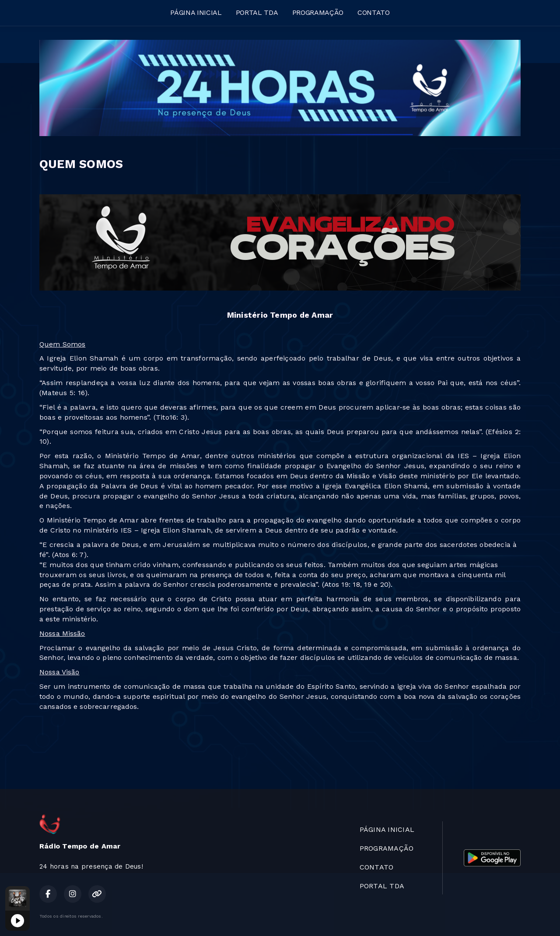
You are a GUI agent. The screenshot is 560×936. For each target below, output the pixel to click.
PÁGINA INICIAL (196, 12)
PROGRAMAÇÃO (318, 12)
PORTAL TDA (257, 12)
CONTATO (374, 12)
